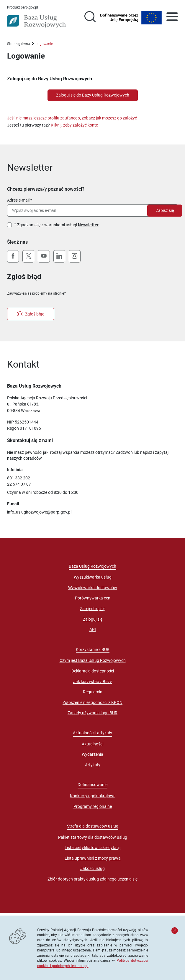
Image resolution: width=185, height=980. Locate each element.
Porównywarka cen (93, 598)
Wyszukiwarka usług (93, 577)
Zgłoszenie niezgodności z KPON (92, 702)
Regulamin (93, 692)
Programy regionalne (93, 806)
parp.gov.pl (29, 7)
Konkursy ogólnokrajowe (93, 796)
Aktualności (92, 744)
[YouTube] (44, 256)
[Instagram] (75, 256)
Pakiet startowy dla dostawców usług (93, 837)
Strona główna (18, 44)
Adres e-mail (18, 200)
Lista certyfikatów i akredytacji (92, 848)
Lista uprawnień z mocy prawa (93, 858)
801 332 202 (19, 478)
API (93, 629)
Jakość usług (92, 868)
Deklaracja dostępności (93, 671)
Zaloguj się (93, 619)
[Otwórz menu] (172, 18)
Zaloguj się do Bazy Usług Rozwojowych (93, 95)
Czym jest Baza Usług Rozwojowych (93, 660)
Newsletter (88, 225)
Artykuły (93, 765)
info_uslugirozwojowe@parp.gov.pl (39, 512)
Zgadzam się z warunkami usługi (58, 225)
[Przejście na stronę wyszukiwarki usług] (90, 18)
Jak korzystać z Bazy (92, 682)
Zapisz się (165, 210)
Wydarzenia (92, 754)
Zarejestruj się (93, 609)
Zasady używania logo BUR (92, 713)
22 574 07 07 (19, 484)
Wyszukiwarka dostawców (93, 588)
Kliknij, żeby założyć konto (75, 125)
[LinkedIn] (59, 256)
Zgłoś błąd (31, 314)
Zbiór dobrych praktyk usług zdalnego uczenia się (92, 879)
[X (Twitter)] (28, 256)
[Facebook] (13, 256)
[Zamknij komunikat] (175, 931)
